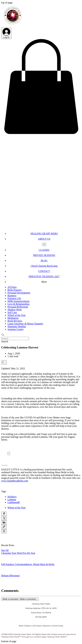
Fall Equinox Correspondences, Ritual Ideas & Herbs (28, 564)
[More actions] (4, 362)
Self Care (12, 312)
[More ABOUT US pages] (44, 244)
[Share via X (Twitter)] (4, 518)
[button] (41, 134)
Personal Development (19, 293)
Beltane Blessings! (11, 576)
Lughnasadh (14, 502)
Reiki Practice (15, 290)
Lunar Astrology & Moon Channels (25, 324)
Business (12, 296)
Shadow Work (15, 310)
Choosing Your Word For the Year (18, 553)
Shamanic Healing (17, 326)
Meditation (13, 318)
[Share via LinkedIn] (4, 523)
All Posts (12, 287)
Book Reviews (15, 321)
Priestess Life (14, 298)
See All (5, 550)
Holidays (12, 497)
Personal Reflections (18, 307)
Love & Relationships (18, 304)
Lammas (12, 499)
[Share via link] (4, 527)
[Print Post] (4, 531)
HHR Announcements (19, 301)
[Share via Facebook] (4, 514)
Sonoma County (16, 329)
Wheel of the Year (17, 315)
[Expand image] (9, 453)
